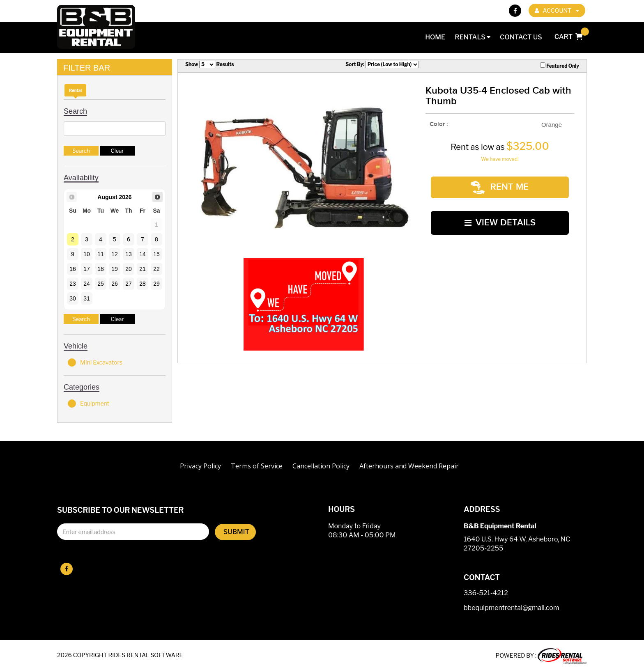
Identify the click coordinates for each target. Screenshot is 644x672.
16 (73, 269)
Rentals (473, 37)
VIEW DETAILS (500, 210)
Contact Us (521, 37)
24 (87, 284)
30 (73, 298)
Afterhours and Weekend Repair (409, 466)
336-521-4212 (486, 593)
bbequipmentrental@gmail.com (511, 608)
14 (143, 254)
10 (87, 254)
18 (101, 269)
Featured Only (560, 66)
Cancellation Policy (321, 466)
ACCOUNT (557, 10)
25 (101, 284)
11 (101, 254)
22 (156, 269)
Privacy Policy (200, 466)
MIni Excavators (95, 362)
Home (435, 37)
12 (115, 254)
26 (115, 284)
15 (156, 254)
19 (115, 269)
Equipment (89, 404)
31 (87, 298)
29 (156, 284)
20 (129, 269)
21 (143, 269)
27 (129, 284)
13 (129, 254)
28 (143, 284)
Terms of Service (257, 466)
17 (87, 269)
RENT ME (500, 183)
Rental (75, 90)
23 (73, 284)
